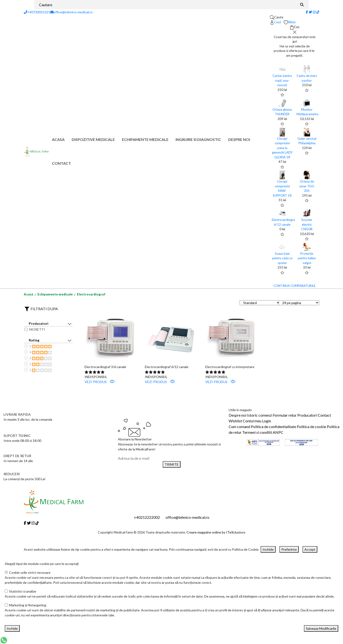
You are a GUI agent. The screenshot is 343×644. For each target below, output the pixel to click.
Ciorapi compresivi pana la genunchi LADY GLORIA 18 (282, 148)
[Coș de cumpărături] (295, 27)
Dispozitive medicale (93, 139)
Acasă (28, 294)
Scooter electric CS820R (307, 224)
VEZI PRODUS (100, 382)
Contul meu (252, 421)
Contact (61, 163)
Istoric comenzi (260, 415)
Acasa (58, 139)
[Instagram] (314, 12)
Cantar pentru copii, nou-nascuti (282, 80)
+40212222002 (147, 517)
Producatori (307, 415)
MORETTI (37, 329)
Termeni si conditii (257, 432)
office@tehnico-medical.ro (71, 12)
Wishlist (235, 421)
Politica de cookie (311, 427)
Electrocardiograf (91, 294)
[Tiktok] (318, 12)
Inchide (268, 549)
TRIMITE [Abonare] (172, 464)
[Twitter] (310, 12)
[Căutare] (302, 5)
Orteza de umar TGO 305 (307, 186)
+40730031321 (37, 12)
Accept (310, 549)
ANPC (278, 432)
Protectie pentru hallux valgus (307, 258)
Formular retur (285, 415)
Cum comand (239, 427)
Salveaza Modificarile (321, 628)
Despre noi (239, 139)
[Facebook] (307, 12)
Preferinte (289, 549)
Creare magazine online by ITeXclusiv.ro (216, 532)
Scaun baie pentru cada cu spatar (282, 258)
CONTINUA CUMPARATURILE (295, 286)
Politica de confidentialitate (273, 427)
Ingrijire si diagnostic (198, 139)
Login (267, 421)
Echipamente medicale (145, 139)
